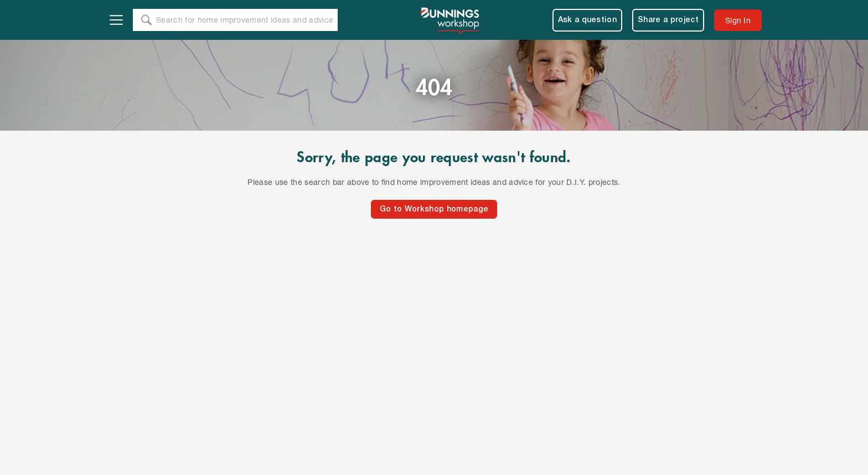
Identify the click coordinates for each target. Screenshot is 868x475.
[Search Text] (246, 20)
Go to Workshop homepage (434, 210)
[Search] (146, 20)
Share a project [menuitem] (668, 20)
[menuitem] (738, 20)
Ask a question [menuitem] (588, 20)
